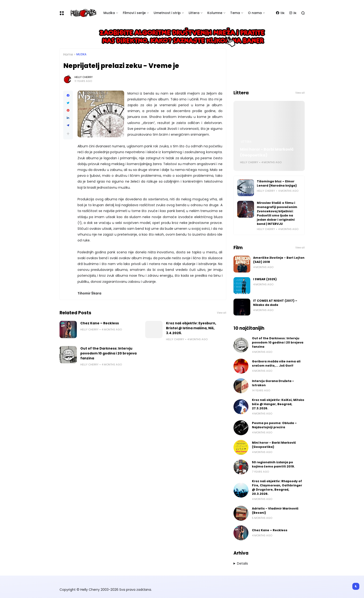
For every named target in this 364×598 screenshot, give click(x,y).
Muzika (109, 13)
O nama (255, 13)
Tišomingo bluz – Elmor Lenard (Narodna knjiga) (277, 183)
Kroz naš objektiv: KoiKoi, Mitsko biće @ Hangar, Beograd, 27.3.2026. (278, 404)
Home (68, 54)
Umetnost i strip (167, 13)
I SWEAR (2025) (265, 279)
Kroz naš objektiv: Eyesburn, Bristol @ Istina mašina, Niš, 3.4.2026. (191, 328)
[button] (68, 134)
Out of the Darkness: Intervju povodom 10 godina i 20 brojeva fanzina (108, 353)
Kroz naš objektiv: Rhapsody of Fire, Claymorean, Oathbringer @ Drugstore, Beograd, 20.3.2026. (277, 487)
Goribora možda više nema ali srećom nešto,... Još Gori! (276, 363)
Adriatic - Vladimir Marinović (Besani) (275, 511)
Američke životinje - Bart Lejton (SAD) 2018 (279, 260)
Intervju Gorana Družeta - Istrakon (273, 383)
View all (222, 313)
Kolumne (215, 13)
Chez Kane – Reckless (100, 323)
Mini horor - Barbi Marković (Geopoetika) (267, 152)
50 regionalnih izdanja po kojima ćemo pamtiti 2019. (273, 464)
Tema (235, 13)
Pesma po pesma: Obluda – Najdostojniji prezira (274, 425)
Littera (194, 13)
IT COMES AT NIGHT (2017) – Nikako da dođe (275, 303)
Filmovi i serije (134, 13)
